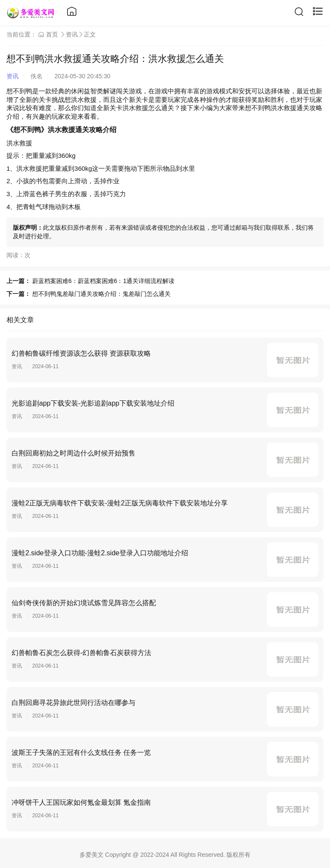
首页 (48, 34)
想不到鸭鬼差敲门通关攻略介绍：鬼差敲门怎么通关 (101, 294)
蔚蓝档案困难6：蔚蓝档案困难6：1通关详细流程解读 (103, 281)
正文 (90, 34)
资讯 (72, 34)
